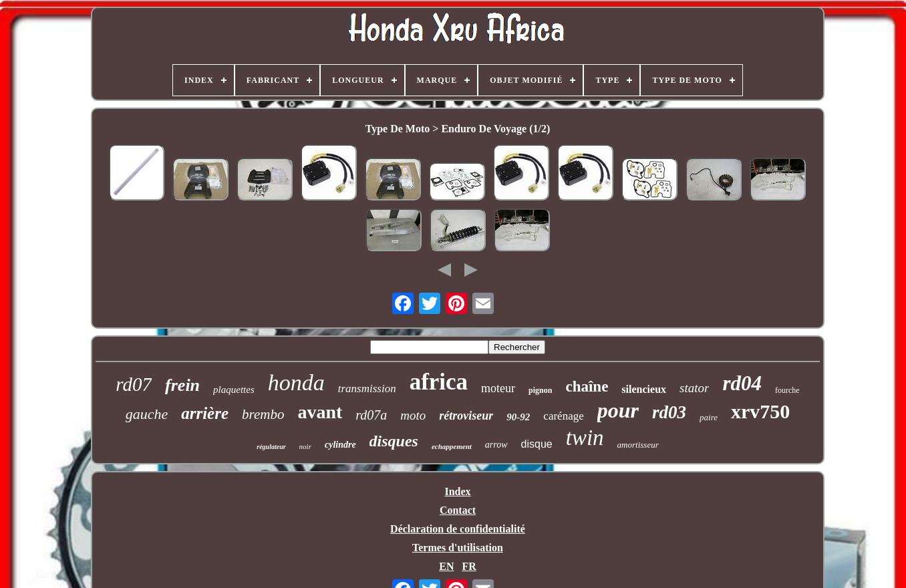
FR (469, 566)
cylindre (340, 445)
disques (394, 441)
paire (709, 417)
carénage (563, 416)
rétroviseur (466, 416)
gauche (147, 414)
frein (182, 385)
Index (457, 491)
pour (618, 410)
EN (446, 566)
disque (537, 444)
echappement (452, 446)
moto (413, 415)
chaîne (587, 387)
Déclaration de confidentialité (458, 529)
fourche (787, 390)
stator (694, 388)
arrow (496, 445)
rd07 (134, 384)
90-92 (518, 417)
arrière (205, 413)
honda (296, 383)
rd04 (742, 383)
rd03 (669, 412)
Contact (458, 510)
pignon (540, 390)
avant (320, 412)
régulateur (271, 447)
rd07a (371, 415)
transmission (367, 389)
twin (585, 438)
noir (305, 446)
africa (439, 382)
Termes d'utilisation (458, 548)
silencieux (644, 389)
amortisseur (638, 445)
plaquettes (234, 390)
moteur (498, 388)
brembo (263, 414)
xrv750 (760, 411)
